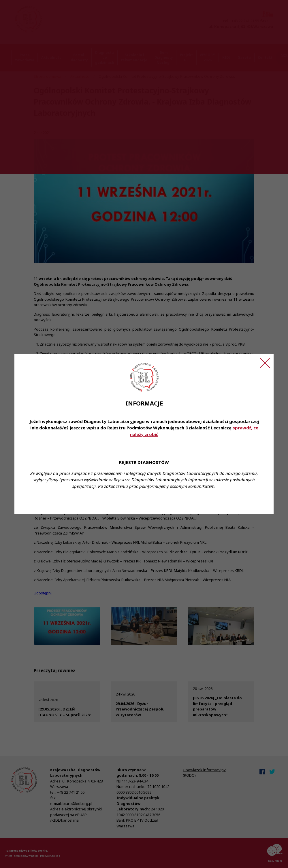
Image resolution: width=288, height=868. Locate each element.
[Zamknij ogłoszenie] (265, 363)
